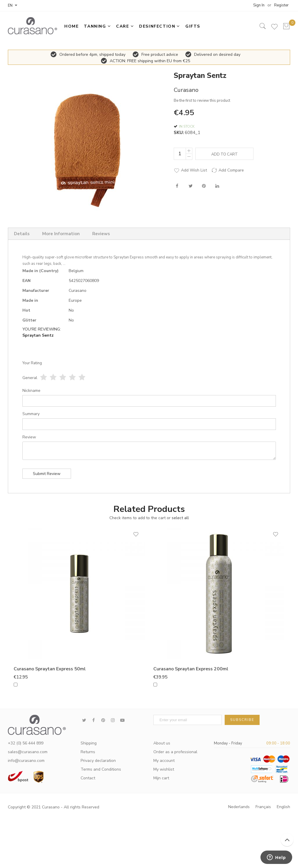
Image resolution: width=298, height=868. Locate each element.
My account (164, 761)
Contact (88, 778)
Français (263, 807)
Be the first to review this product (202, 101)
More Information (61, 234)
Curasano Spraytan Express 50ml (50, 669)
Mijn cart (161, 778)
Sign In (259, 5)
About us (162, 743)
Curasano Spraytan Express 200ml (191, 669)
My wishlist (164, 769)
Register (281, 5)
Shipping (89, 743)
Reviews (101, 234)
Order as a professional (175, 752)
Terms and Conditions (101, 769)
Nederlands (239, 807)
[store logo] (33, 26)
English (283, 807)
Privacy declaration (98, 761)
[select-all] (180, 518)
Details (22, 234)
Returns (88, 752)
